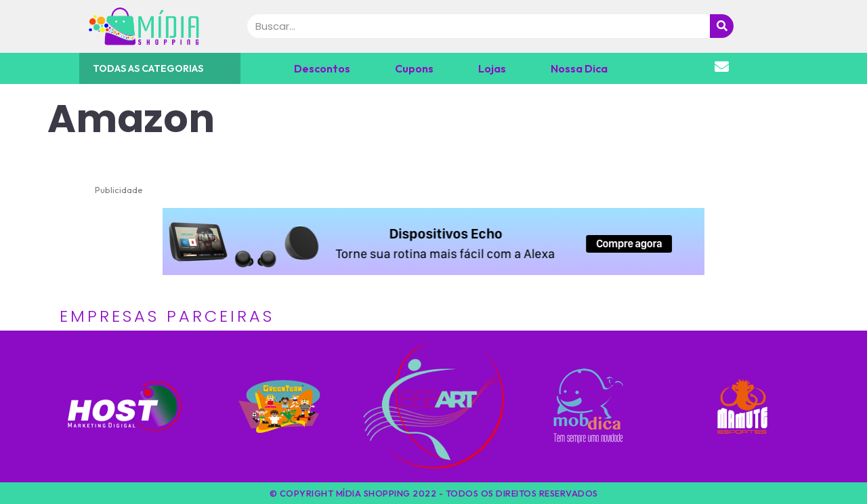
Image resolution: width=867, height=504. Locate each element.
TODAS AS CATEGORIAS (148, 68)
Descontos (322, 68)
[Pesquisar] (722, 26)
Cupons (414, 68)
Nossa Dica (579, 68)
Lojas (492, 68)
